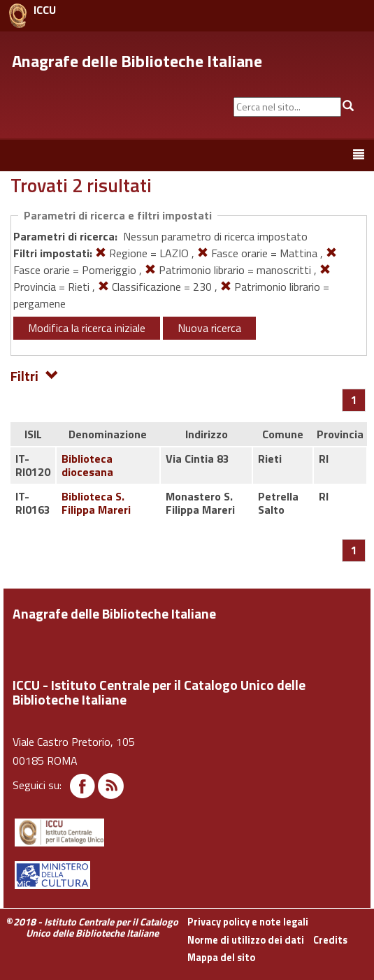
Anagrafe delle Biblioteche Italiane (137, 61)
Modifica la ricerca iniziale (87, 328)
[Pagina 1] (354, 400)
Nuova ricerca (209, 328)
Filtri (35, 375)
